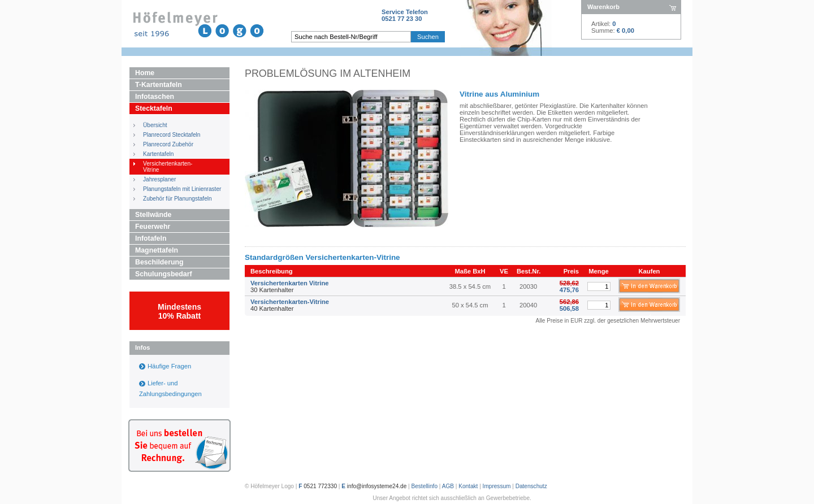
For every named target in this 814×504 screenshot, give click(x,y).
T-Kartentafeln (159, 85)
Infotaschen (155, 97)
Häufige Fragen (169, 366)
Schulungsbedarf (164, 274)
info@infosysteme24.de (377, 486)
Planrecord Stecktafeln (172, 135)
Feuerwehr (153, 227)
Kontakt (468, 486)
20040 (528, 305)
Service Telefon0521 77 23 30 (405, 15)
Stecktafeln (154, 108)
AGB (448, 486)
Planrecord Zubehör (168, 144)
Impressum (497, 486)
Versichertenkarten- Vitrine (168, 167)
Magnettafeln (157, 250)
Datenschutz (531, 486)
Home (145, 73)
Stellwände (153, 215)
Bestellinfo (425, 486)
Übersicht (155, 125)
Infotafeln (151, 238)
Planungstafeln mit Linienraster (182, 189)
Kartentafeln (158, 154)
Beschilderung (159, 262)
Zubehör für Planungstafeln (177, 199)
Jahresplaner (159, 179)
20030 (528, 286)
